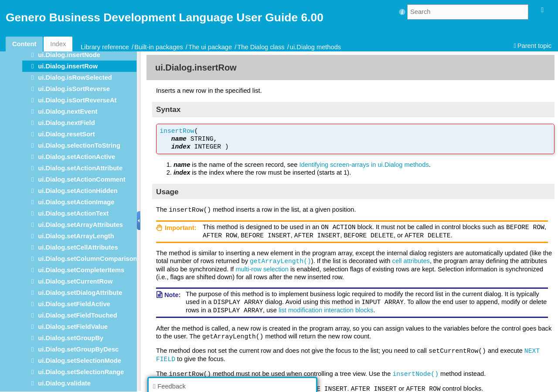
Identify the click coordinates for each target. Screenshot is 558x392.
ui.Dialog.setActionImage (76, 202)
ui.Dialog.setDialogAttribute (80, 293)
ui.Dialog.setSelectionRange (81, 372)
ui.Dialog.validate (64, 383)
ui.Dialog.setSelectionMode (80, 361)
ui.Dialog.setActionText (73, 213)
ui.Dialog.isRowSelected (75, 78)
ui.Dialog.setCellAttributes (78, 247)
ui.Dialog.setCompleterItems (81, 270)
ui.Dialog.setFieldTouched (77, 315)
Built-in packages (159, 47)
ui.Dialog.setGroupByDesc (78, 349)
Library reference (105, 47)
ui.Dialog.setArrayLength (76, 236)
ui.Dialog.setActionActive (77, 157)
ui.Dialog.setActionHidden (78, 191)
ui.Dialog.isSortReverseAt (77, 100)
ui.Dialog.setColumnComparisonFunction (101, 259)
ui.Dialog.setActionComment (82, 179)
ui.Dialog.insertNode (69, 55)
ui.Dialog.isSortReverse (74, 89)
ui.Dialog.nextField (66, 123)
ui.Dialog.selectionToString (79, 145)
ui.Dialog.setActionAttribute (80, 168)
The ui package (210, 47)
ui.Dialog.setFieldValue (73, 327)
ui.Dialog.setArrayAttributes (80, 225)
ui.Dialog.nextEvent (68, 112)
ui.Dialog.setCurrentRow (75, 281)
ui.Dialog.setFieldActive (74, 304)
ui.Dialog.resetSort (66, 134)
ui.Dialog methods (315, 47)
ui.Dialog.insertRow (68, 66)
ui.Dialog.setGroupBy (71, 338)
